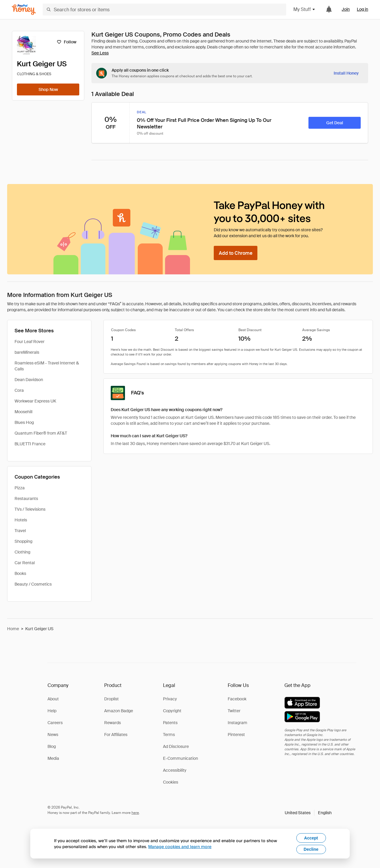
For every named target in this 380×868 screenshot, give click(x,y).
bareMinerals (27, 352)
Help (52, 711)
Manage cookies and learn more (180, 846)
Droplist (111, 699)
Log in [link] (362, 9)
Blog (52, 746)
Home (13, 629)
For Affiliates (116, 735)
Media (53, 758)
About (53, 699)
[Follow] (66, 42)
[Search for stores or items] (164, 10)
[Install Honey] (346, 73)
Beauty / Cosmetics (33, 584)
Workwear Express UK (35, 401)
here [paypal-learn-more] (135, 813)
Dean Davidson (29, 380)
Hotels (21, 520)
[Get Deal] (335, 123)
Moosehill (23, 412)
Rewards (113, 723)
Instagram (237, 723)
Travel (20, 531)
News (53, 735)
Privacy (170, 699)
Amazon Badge (119, 711)
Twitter (234, 711)
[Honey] (24, 10)
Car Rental (25, 563)
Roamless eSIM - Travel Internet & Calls (47, 366)
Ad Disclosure (176, 746)
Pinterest (236, 735)
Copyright (172, 711)
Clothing (22, 552)
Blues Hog (24, 422)
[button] (308, 813)
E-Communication (180, 758)
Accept (311, 838)
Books (20, 573)
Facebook (237, 699)
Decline (311, 849)
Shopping (23, 541)
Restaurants (26, 499)
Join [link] (346, 9)
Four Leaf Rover (30, 342)
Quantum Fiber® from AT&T (41, 433)
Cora (19, 390)
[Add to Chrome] (236, 253)
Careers (55, 723)
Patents (170, 723)
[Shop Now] (48, 89)
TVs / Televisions (30, 509)
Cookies (171, 782)
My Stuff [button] (304, 9)
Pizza (20, 488)
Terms (169, 735)
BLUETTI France (30, 444)
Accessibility (175, 770)
